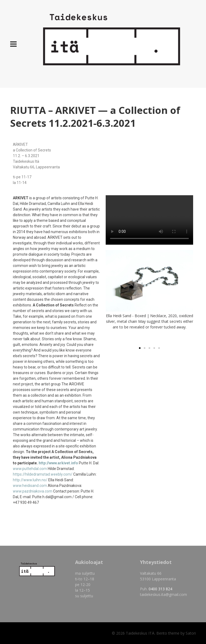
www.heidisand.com (30, 486)
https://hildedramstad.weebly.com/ (43, 474)
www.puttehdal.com (30, 469)
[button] (140, 348)
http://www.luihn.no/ (30, 480)
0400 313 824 (160, 589)
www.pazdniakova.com (33, 491)
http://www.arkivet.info (58, 463)
